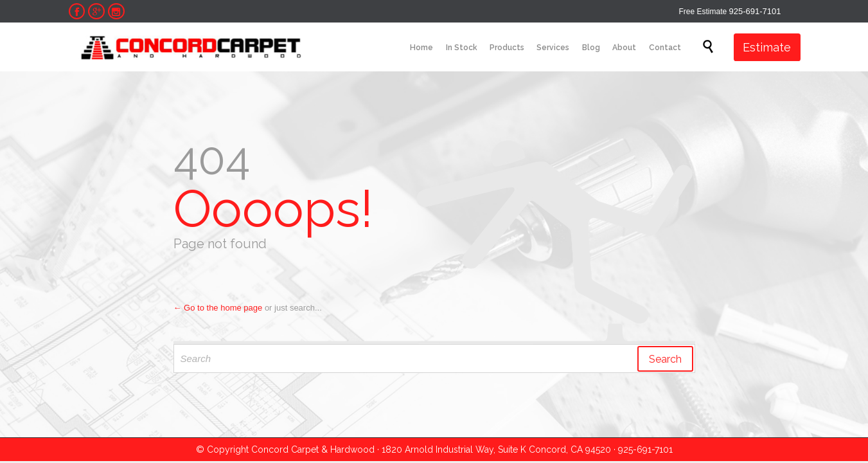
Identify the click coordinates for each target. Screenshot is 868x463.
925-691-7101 (755, 11)
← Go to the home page (218, 308)
